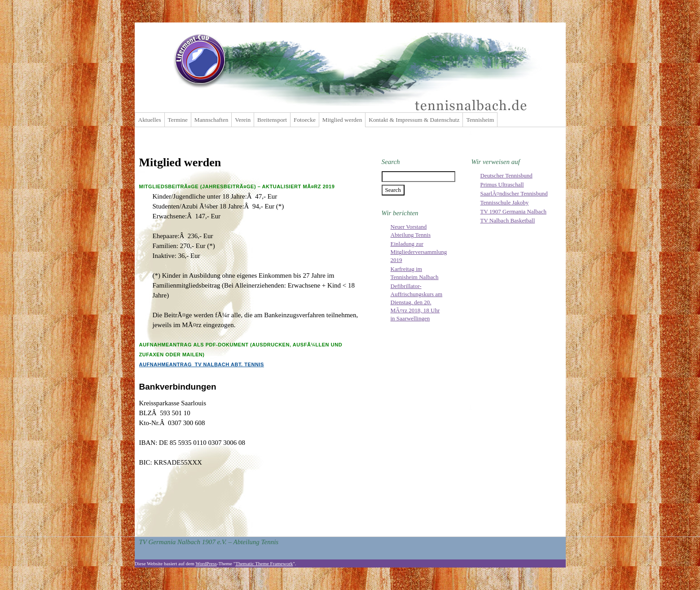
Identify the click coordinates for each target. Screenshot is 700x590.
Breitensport (272, 120)
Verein (243, 120)
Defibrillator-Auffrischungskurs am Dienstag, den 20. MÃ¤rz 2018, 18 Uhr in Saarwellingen (417, 302)
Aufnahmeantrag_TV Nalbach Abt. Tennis (202, 364)
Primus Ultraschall (502, 184)
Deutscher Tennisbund (506, 175)
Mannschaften (211, 120)
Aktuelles (150, 120)
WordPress (206, 563)
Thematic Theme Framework (264, 563)
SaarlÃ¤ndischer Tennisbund (514, 193)
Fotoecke (305, 120)
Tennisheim (480, 120)
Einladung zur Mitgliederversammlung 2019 (419, 252)
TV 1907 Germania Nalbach (513, 211)
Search (391, 162)
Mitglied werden (342, 120)
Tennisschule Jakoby (505, 202)
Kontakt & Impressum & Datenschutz (414, 120)
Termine (178, 120)
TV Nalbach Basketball (508, 220)
